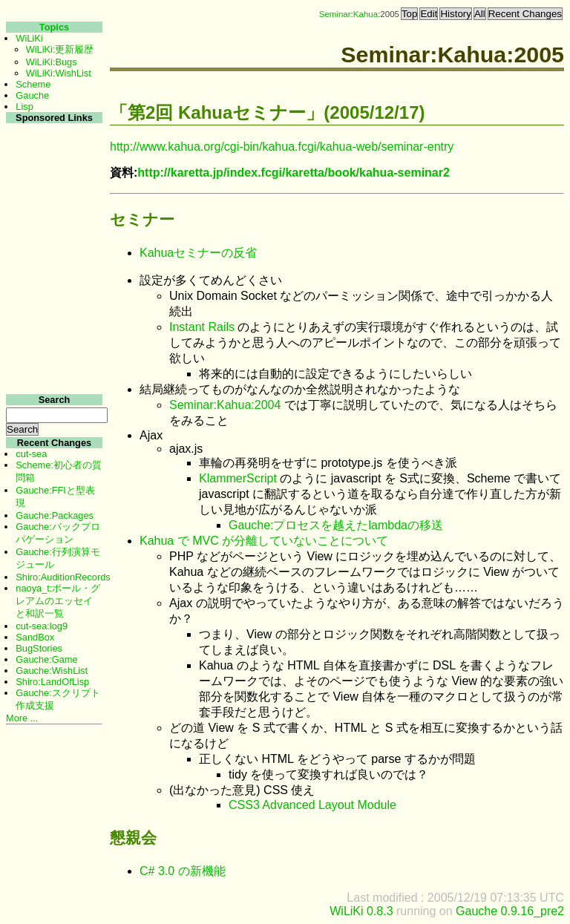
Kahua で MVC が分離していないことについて (264, 541)
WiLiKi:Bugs (52, 62)
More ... (22, 718)
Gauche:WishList (52, 671)
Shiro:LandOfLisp (52, 682)
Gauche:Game (46, 659)
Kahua (366, 14)
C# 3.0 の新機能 (183, 871)
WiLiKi (29, 38)
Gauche (32, 95)
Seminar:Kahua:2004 (225, 405)
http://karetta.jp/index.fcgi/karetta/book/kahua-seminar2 (294, 173)
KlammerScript (238, 478)
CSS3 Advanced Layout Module (312, 805)
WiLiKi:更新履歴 (60, 49)
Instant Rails (202, 327)
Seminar (335, 14)
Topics (54, 27)
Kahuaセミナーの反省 (198, 253)
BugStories (39, 648)
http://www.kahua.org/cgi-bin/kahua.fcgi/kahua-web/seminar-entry (282, 147)
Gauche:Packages (55, 515)
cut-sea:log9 (42, 626)
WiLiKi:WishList (59, 73)
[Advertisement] (52, 348)
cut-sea (31, 454)
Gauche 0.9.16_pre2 (510, 911)
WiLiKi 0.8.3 (361, 911)
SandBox (35, 637)
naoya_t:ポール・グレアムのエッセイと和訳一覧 (58, 601)
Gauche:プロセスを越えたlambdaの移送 (336, 525)
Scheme (33, 84)
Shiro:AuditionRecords (63, 577)
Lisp (24, 107)
